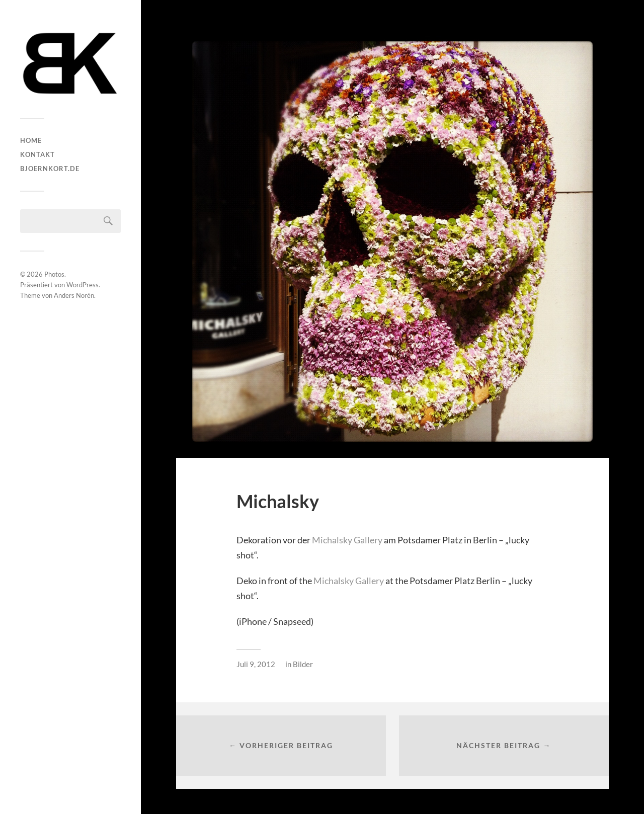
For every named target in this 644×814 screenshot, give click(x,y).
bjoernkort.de (50, 169)
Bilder (303, 664)
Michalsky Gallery (347, 540)
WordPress (83, 285)
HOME (31, 140)
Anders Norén (74, 295)
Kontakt (37, 154)
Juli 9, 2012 (256, 664)
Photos (54, 274)
